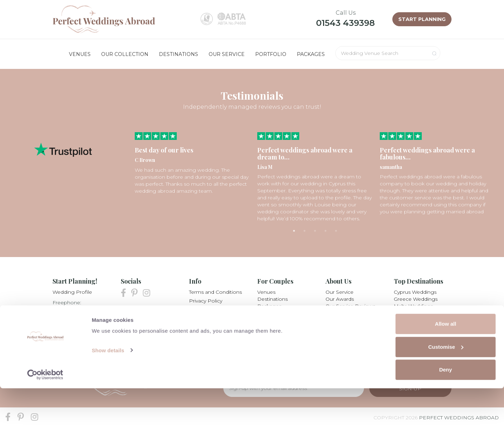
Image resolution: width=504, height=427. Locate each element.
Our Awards (340, 299)
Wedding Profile (72, 292)
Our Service (339, 292)
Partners (199, 318)
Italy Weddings (412, 313)
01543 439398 (345, 23)
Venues (266, 292)
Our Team (337, 313)
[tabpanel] (192, 163)
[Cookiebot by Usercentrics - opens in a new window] (45, 413)
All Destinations (412, 327)
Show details (108, 389)
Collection (269, 313)
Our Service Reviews (350, 306)
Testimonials (272, 320)
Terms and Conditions (215, 292)
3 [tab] (315, 231)
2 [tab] (304, 231)
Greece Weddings (416, 299)
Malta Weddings (413, 306)
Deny (446, 408)
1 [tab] (294, 231)
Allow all (446, 362)
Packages (269, 306)
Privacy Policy (206, 301)
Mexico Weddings (416, 320)
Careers (335, 320)
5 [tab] (336, 231)
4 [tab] (325, 231)
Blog (195, 327)
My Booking (204, 309)
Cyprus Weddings (415, 292)
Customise (446, 386)
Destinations (272, 299)
